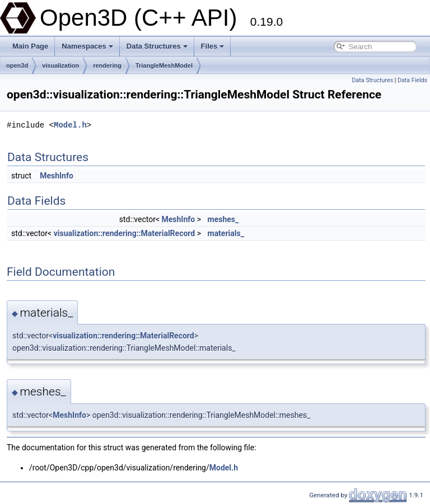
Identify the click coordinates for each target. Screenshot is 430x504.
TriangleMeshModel (164, 65)
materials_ (226, 233)
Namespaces (87, 46)
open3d (17, 65)
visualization (60, 65)
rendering (107, 65)
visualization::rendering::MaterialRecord (125, 233)
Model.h (70, 125)
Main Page (30, 46)
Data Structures (157, 46)
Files (213, 46)
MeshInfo (57, 176)
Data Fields (412, 80)
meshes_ (223, 219)
